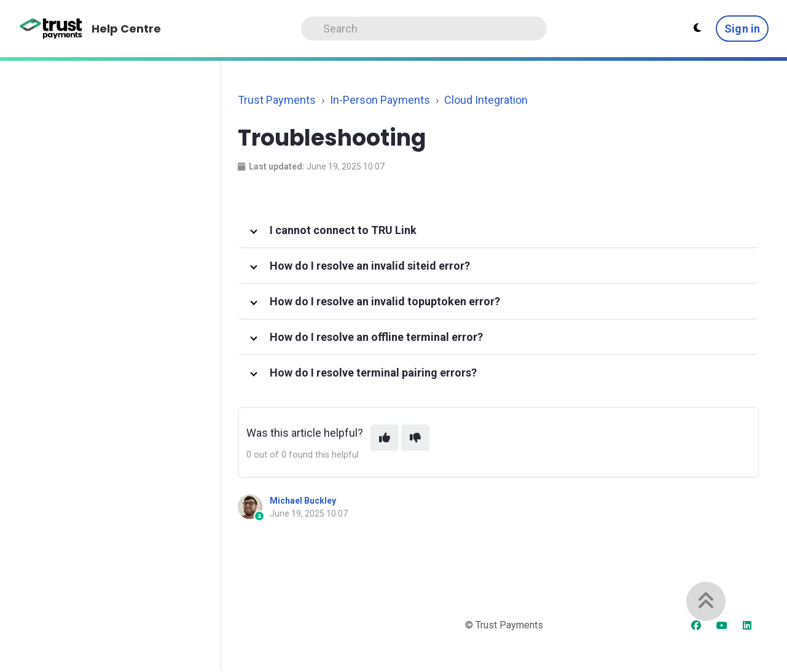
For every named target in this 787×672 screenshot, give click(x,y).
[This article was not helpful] (415, 438)
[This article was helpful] (385, 438)
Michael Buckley (303, 501)
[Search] (424, 29)
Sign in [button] (742, 29)
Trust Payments (277, 100)
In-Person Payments (380, 100)
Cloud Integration (486, 100)
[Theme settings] (697, 28)
